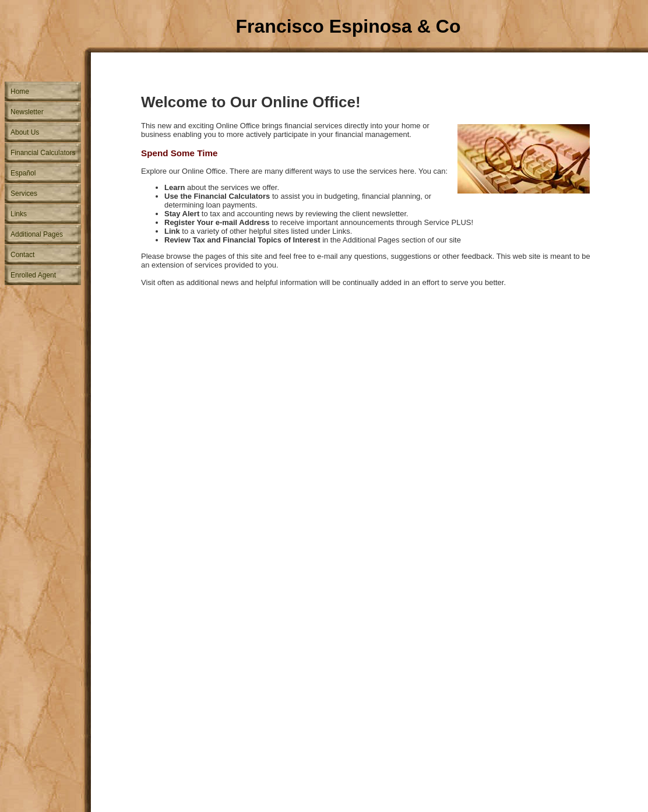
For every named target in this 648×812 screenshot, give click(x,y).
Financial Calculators (43, 153)
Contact (22, 255)
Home (20, 92)
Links (19, 214)
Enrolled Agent (33, 275)
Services (24, 194)
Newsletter (27, 112)
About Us (25, 132)
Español (23, 173)
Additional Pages (37, 234)
